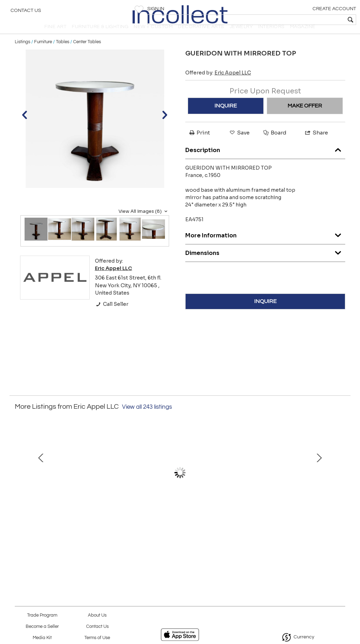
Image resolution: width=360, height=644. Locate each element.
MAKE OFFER (305, 118)
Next (340, 488)
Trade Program (42, 615)
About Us (97, 615)
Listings (22, 53)
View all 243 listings (147, 419)
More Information (265, 245)
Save (239, 144)
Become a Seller (42, 627)
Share (316, 144)
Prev (20, 488)
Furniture (43, 53)
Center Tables (87, 53)
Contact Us (26, 12)
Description (265, 160)
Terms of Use (97, 638)
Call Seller (112, 316)
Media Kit (42, 638)
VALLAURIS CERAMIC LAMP (281, 533)
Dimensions (265, 263)
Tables (63, 53)
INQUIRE (226, 118)
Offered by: (218, 85)
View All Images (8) (144, 223)
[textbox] (304, 20)
